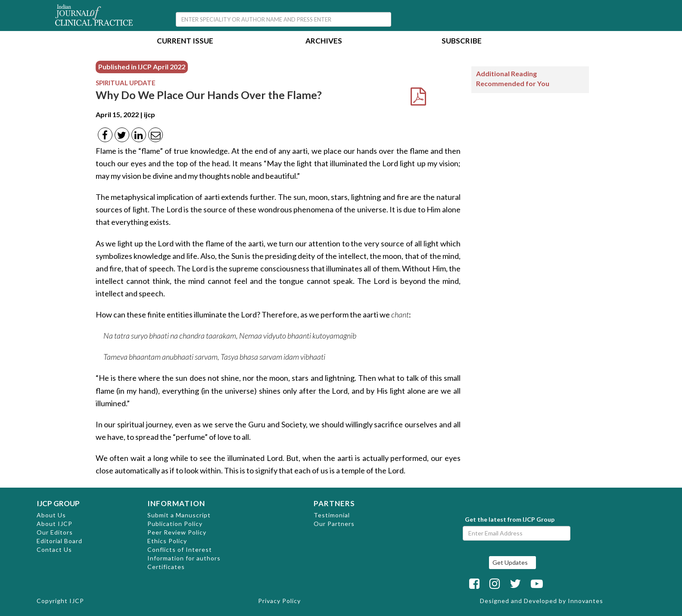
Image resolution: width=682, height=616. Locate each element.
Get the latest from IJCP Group (510, 519)
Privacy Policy (279, 601)
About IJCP (54, 524)
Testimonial (332, 515)
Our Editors (55, 532)
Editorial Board (59, 541)
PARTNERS (334, 503)
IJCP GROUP (58, 503)
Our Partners (334, 524)
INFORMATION (176, 503)
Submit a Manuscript (179, 515)
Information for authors (184, 558)
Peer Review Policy (177, 532)
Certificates (166, 567)
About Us (51, 515)
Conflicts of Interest (180, 549)
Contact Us (54, 549)
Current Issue (185, 42)
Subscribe (462, 42)
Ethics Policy (167, 541)
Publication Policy (175, 524)
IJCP (77, 601)
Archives (324, 42)
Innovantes (585, 601)
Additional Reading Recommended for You (513, 78)
